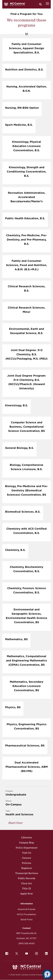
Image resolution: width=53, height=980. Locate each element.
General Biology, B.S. (19, 448)
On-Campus (26, 803)
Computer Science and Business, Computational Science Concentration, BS (26, 427)
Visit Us (27, 853)
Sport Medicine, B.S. (19, 125)
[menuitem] (7, 953)
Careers (26, 858)
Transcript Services (27, 873)
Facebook (6, 953)
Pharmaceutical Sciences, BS (25, 746)
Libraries (26, 837)
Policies (26, 863)
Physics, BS (13, 707)
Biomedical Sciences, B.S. (23, 512)
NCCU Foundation (26, 914)
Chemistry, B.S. (15, 550)
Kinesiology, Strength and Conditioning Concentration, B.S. (26, 172)
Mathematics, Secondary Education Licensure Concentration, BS (26, 686)
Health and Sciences (26, 813)
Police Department (27, 848)
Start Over (16, 823)
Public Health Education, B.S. (25, 218)
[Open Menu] (47, 4)
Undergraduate (26, 793)
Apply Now (26, 894)
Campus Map (26, 843)
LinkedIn (46, 953)
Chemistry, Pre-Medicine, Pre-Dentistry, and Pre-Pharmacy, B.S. (26, 240)
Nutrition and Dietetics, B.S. (24, 70)
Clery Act (27, 883)
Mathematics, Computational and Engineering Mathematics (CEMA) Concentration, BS (27, 660)
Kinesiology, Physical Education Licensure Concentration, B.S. (26, 146)
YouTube (26, 953)
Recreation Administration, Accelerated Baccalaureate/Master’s (27, 197)
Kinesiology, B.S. (16, 405)
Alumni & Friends (26, 909)
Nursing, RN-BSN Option (22, 108)
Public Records (27, 878)
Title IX (26, 888)
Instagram (36, 953)
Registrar (27, 868)
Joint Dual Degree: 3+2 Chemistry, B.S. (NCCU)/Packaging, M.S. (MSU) (26, 354)
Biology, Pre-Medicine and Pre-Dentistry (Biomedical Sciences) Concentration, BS (26, 490)
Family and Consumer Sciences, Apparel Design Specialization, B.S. (26, 48)
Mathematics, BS (16, 639)
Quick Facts (26, 919)
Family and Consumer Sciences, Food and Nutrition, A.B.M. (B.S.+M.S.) (26, 265)
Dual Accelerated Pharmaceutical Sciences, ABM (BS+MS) (27, 767)
